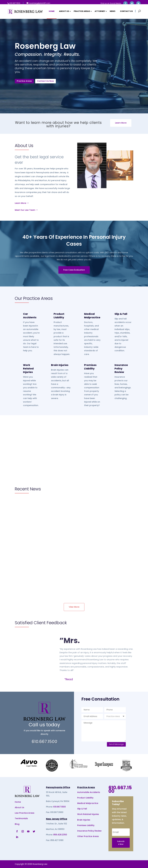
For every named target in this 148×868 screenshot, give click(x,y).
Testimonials (21, 818)
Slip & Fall (121, 314)
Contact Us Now (46, 81)
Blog (17, 824)
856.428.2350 (60, 835)
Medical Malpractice (92, 316)
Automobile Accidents (89, 792)
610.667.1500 (60, 807)
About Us (64, 12)
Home (52, 12)
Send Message (116, 744)
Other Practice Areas (88, 836)
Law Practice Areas (25, 813)
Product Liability (59, 316)
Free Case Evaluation (74, 270)
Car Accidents (30, 316)
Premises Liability (90, 367)
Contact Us (126, 12)
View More (74, 607)
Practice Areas (82, 12)
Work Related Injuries (28, 369)
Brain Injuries (60, 365)
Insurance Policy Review (121, 369)
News (113, 12)
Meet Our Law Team (25, 210)
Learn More (121, 123)
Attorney (100, 12)
